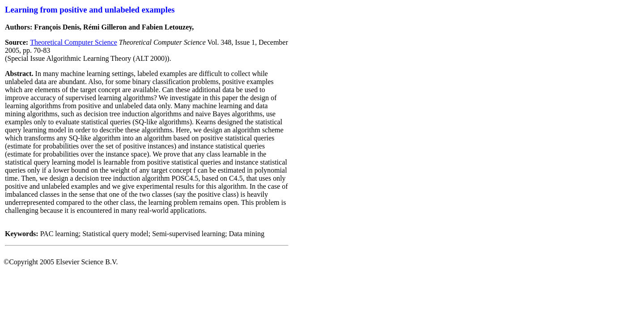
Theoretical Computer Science (74, 42)
